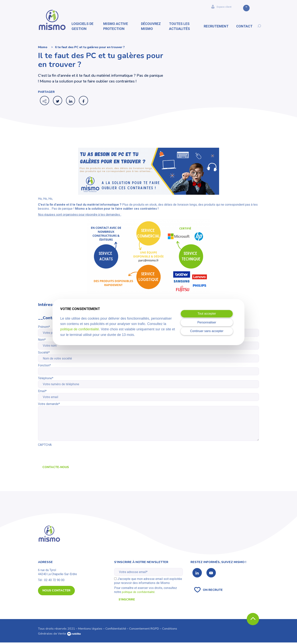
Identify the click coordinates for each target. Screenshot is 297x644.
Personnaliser (207, 322)
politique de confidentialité (80, 329)
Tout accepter (207, 314)
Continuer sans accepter (207, 331)
